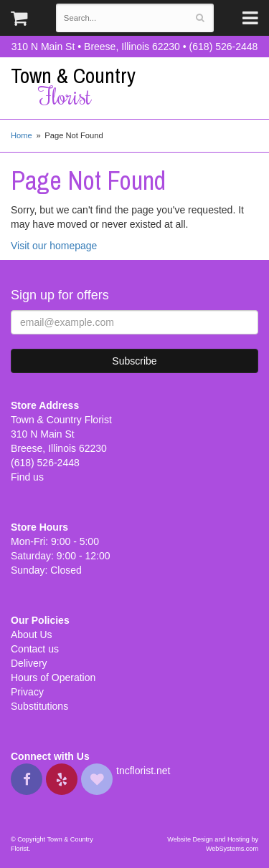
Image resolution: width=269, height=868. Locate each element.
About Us (32, 635)
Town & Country (134, 86)
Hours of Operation (53, 677)
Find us (27, 477)
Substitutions (39, 706)
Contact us (35, 649)
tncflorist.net (143, 771)
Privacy (27, 692)
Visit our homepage (54, 246)
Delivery (29, 663)
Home (22, 135)
